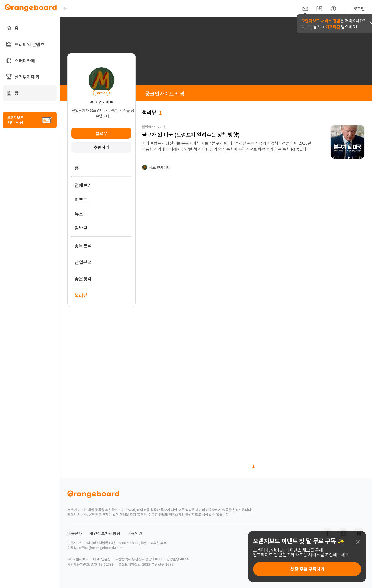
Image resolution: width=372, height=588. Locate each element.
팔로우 (101, 133)
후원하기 (101, 147)
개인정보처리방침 (105, 533)
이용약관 (135, 533)
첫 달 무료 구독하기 (307, 569)
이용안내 (75, 533)
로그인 (359, 9)
